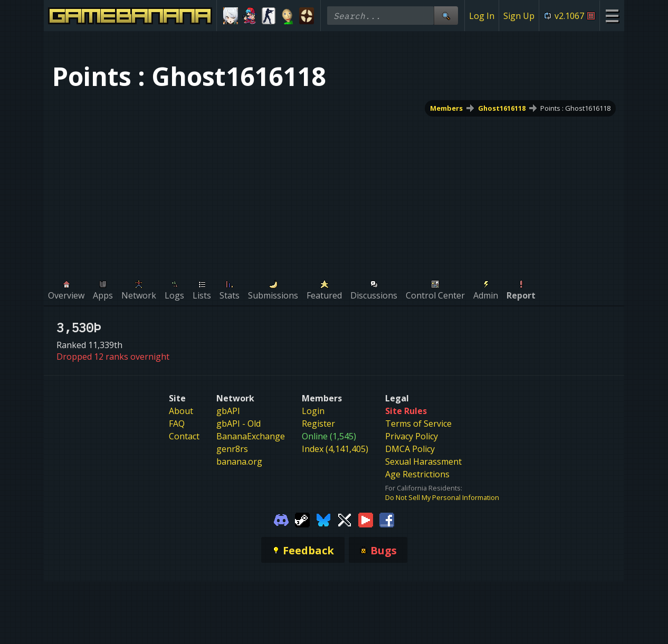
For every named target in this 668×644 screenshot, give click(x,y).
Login (313, 411)
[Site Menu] (612, 16)
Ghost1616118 (502, 108)
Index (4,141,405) (335, 449)
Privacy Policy (412, 436)
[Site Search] (446, 16)
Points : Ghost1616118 (575, 108)
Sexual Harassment (423, 462)
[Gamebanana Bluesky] (323, 519)
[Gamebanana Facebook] (387, 519)
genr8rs (232, 449)
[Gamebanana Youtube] (366, 519)
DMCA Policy (410, 449)
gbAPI (228, 411)
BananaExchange (251, 436)
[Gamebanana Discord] (281, 519)
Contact (184, 436)
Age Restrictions (417, 474)
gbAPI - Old (238, 424)
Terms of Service (418, 424)
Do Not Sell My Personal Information (442, 497)
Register (318, 424)
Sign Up (519, 16)
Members (446, 108)
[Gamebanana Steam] (302, 519)
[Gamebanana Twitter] (345, 519)
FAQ (177, 424)
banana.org (239, 462)
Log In (482, 16)
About (181, 411)
